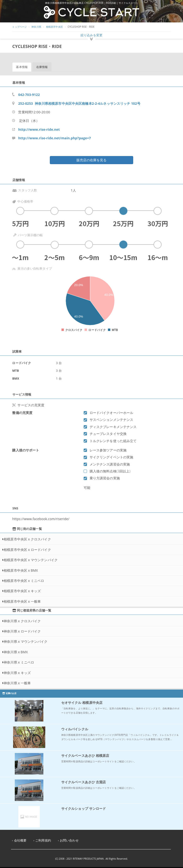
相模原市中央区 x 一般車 (22, 601)
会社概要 (20, 840)
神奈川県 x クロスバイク (22, 621)
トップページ (19, 27)
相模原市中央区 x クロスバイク (27, 539)
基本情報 (22, 67)
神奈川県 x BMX (16, 652)
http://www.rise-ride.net (39, 129)
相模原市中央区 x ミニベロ (24, 581)
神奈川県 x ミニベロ (19, 662)
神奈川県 (36, 27)
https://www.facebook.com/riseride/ (41, 519)
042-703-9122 (29, 95)
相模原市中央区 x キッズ (22, 591)
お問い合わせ (69, 840)
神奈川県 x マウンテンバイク (25, 641)
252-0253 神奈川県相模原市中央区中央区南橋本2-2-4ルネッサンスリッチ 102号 (79, 103)
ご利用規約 (43, 840)
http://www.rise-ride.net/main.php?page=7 (54, 138)
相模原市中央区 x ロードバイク (27, 550)
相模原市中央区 (54, 27)
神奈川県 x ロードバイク (22, 631)
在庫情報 (42, 67)
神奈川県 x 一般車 (17, 683)
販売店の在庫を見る (91, 160)
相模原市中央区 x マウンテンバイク (31, 560)
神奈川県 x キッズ (17, 673)
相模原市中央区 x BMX (21, 570)
